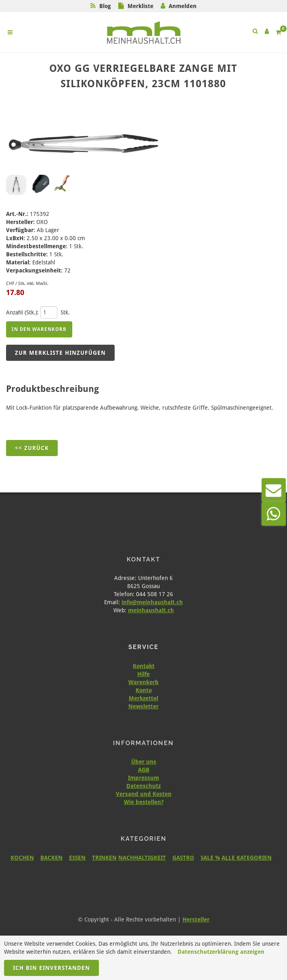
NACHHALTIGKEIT (142, 858)
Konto (144, 690)
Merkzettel (143, 698)
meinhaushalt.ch (151, 610)
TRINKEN (104, 858)
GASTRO (183, 858)
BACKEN (51, 858)
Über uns (144, 762)
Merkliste (140, 6)
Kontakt (144, 666)
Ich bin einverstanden (51, 968)
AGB (144, 770)
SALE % (210, 858)
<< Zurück (32, 448)
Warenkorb (143, 682)
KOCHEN (22, 858)
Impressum (143, 778)
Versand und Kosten (144, 794)
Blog (105, 6)
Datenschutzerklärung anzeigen (221, 952)
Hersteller (196, 919)
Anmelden (183, 6)
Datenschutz (143, 786)
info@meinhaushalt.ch (152, 602)
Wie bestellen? (144, 802)
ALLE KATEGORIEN (247, 858)
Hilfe (143, 674)
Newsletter (143, 706)
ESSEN (77, 858)
